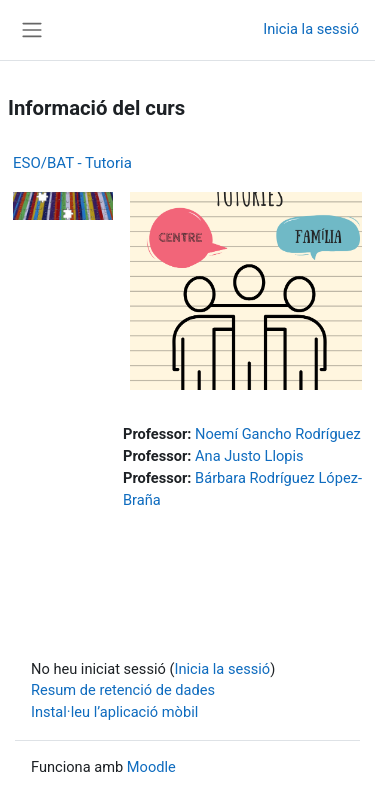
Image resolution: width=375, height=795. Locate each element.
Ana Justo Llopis (249, 456)
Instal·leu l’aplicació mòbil (114, 712)
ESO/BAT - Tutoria (72, 163)
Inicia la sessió (311, 29)
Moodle (151, 767)
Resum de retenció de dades (123, 690)
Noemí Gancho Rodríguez (278, 434)
